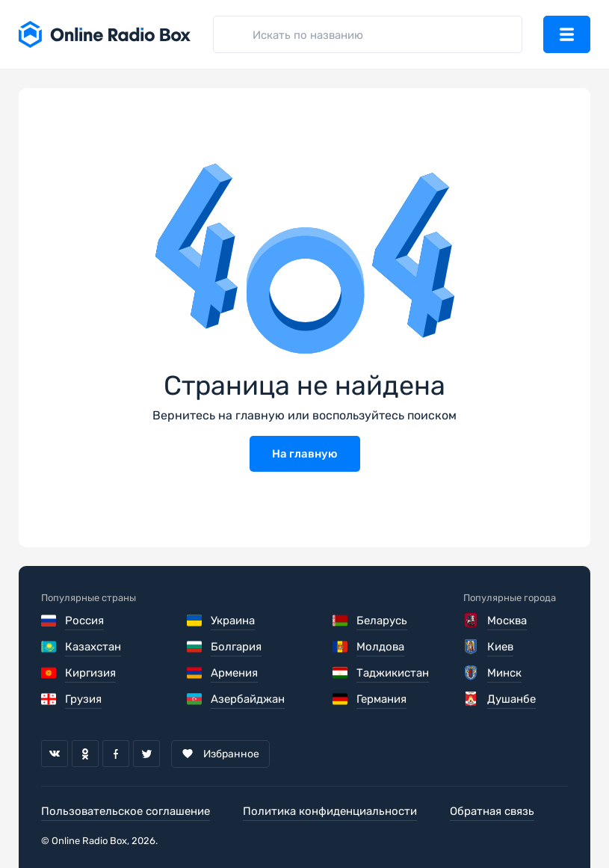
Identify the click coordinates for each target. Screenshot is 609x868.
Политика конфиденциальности (330, 811)
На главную (305, 454)
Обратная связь (492, 811)
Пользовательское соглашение (126, 811)
